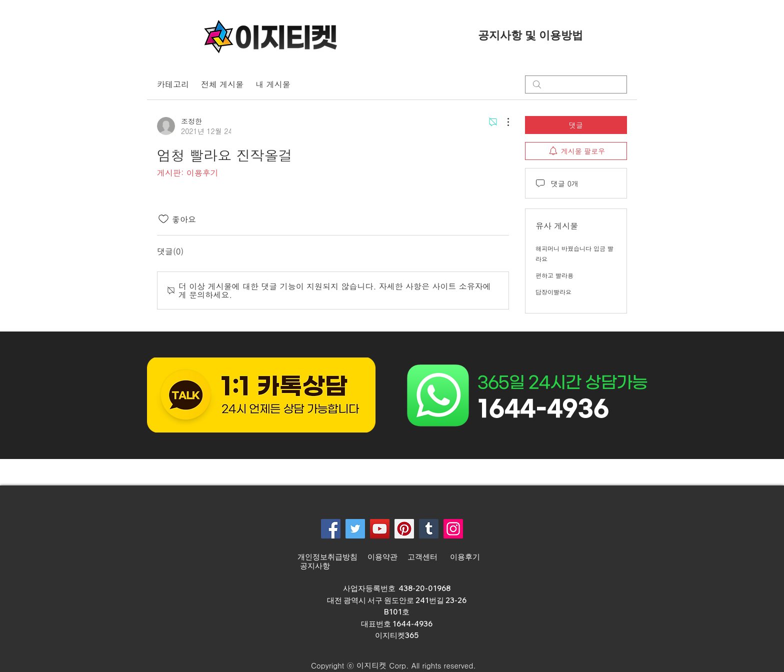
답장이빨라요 (553, 292)
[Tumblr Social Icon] (429, 529)
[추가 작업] (503, 122)
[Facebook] (331, 529)
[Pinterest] (404, 529)
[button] (389, 665)
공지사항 (315, 566)
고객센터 (424, 557)
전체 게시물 (222, 84)
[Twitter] (355, 529)
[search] (576, 84)
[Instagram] (453, 529)
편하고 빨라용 (554, 275)
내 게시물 (273, 84)
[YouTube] (380, 529)
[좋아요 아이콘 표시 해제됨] (163, 219)
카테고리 (173, 84)
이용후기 (465, 557)
